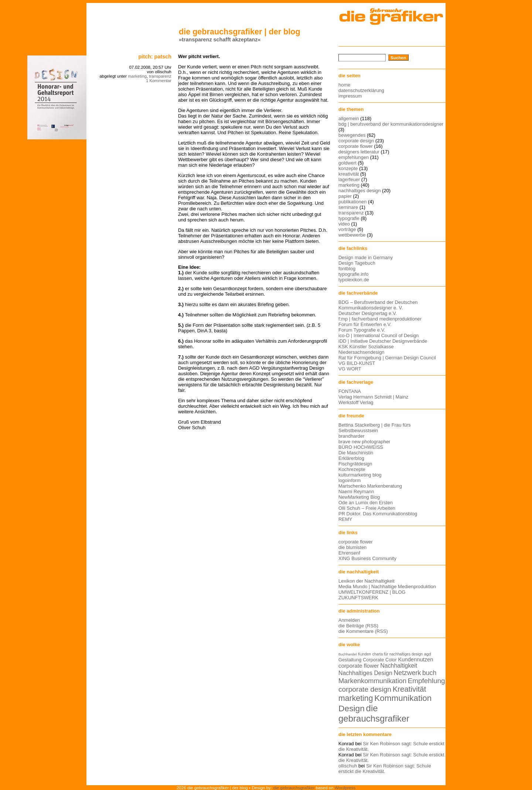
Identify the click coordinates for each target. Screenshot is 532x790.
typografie (349, 218)
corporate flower (356, 146)
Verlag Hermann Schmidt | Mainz (373, 397)
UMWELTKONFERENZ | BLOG (372, 592)
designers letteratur (359, 152)
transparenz (160, 76)
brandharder (352, 436)
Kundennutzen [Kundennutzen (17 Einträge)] (415, 660)
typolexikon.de (354, 280)
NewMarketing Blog (359, 497)
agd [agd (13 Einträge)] (428, 654)
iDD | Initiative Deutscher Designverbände (383, 341)
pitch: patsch (155, 57)
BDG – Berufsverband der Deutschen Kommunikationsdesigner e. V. (378, 305)
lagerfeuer (349, 179)
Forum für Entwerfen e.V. (365, 324)
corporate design (356, 141)
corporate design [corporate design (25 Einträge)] (365, 689)
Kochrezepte (352, 469)
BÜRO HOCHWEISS (361, 447)
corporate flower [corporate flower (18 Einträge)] (359, 666)
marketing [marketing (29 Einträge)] (356, 698)
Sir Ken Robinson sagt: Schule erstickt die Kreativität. (385, 769)
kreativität (349, 174)
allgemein (349, 118)
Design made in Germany (366, 257)
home (344, 85)
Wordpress (345, 788)
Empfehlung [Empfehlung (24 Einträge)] (427, 681)
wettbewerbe (352, 235)
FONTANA (350, 391)
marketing (137, 76)
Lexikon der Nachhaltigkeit (366, 581)
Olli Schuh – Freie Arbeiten (367, 508)
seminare (348, 207)
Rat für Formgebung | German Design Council (387, 358)
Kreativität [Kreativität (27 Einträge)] (410, 689)
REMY (345, 519)
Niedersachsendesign (362, 352)
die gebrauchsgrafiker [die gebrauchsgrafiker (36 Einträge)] (374, 713)
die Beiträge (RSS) (358, 626)
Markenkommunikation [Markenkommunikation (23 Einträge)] (372, 681)
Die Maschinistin (356, 453)
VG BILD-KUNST (357, 363)
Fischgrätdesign (355, 464)
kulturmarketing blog (360, 475)
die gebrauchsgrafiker (294, 788)
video (344, 224)
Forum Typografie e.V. (362, 330)
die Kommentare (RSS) (363, 631)
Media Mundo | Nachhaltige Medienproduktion (387, 586)
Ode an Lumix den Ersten (366, 503)
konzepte (348, 168)
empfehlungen (354, 157)
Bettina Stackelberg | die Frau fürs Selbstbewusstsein (375, 428)
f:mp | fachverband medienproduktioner (380, 319)
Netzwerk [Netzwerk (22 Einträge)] (407, 673)
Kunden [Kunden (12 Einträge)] (364, 654)
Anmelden (349, 620)
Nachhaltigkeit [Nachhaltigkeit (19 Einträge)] (399, 666)
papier (345, 196)
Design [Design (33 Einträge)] (352, 708)
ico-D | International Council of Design (378, 335)
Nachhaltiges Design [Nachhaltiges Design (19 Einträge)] (365, 673)
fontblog (347, 269)
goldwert (347, 163)
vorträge (347, 229)
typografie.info (353, 274)
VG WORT (350, 369)
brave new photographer (364, 442)
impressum (350, 96)
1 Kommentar (159, 81)
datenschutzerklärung (361, 90)
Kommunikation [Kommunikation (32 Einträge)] (403, 698)
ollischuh (348, 766)
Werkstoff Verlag (356, 402)
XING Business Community (367, 558)
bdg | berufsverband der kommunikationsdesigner (391, 124)
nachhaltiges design (360, 191)
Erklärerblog (351, 458)
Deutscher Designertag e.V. (368, 313)
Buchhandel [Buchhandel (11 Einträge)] (347, 654)
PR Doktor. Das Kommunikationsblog (378, 514)
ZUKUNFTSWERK (358, 598)
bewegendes (352, 135)
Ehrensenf (349, 553)
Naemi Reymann (356, 491)
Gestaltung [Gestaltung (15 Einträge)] (350, 660)
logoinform (349, 480)
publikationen (352, 202)
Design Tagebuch (357, 263)
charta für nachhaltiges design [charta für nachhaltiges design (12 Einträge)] (398, 654)
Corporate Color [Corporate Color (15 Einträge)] (380, 660)
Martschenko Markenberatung (370, 486)
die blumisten (352, 547)
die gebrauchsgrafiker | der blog (240, 32)
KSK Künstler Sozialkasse (366, 347)
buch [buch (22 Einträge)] (429, 673)
